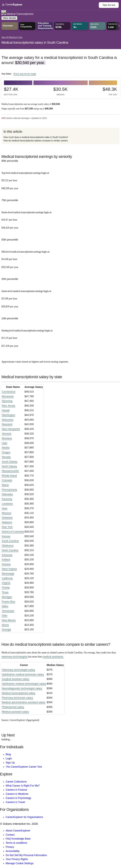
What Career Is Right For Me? (23, 786)
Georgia (6, 629)
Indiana (6, 560)
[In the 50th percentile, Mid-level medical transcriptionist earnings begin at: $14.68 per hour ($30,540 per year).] (60, 257)
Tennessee (8, 611)
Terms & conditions (16, 843)
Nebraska (7, 494)
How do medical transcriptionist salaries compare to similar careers (36, 141)
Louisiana (7, 504)
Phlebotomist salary (13, 707)
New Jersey (9, 406)
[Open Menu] (51, 5)
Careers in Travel (15, 802)
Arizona (6, 564)
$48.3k (110, 91)
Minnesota (8, 396)
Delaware (7, 518)
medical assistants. (53, 657)
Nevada (6, 457)
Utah (5, 443)
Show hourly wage (25, 74)
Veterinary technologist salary (18, 670)
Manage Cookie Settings (20, 863)
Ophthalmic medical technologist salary (24, 684)
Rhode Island (9, 476)
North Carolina (10, 550)
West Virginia (9, 569)
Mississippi (8, 574)
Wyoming (7, 401)
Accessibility (13, 851)
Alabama (7, 522)
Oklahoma (8, 546)
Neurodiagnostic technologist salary (22, 688)
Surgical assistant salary (16, 679)
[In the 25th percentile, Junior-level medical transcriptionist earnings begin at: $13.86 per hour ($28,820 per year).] (60, 297)
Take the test (109, 5)
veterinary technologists (15, 657)
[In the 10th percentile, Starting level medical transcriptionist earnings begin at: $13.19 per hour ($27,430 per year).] (60, 336)
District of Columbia (13, 532)
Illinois (5, 625)
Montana (7, 438)
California (7, 578)
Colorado (7, 480)
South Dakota (10, 462)
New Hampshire (11, 429)
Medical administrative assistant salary (24, 702)
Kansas (6, 536)
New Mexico (9, 620)
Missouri (7, 513)
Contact (10, 835)
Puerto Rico (9, 602)
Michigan (7, 597)
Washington (9, 415)
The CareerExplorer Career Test (24, 767)
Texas (5, 592)
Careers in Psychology (18, 798)
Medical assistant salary (15, 712)
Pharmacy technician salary (17, 698)
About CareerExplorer (18, 831)
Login (9, 758)
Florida (6, 588)
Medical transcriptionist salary (19, 693)
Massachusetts (10, 471)
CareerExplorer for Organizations (24, 817)
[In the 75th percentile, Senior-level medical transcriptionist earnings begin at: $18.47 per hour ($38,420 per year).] (60, 218)
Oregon (6, 452)
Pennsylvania (9, 490)
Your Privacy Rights (17, 859)
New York (7, 527)
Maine (5, 485)
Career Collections (16, 782)
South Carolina (10, 541)
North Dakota (9, 466)
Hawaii (6, 410)
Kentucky (7, 499)
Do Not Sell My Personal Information (26, 855)
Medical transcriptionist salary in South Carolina (35, 42)
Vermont (7, 434)
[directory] (60, 136)
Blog (8, 754)
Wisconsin (8, 420)
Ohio (5, 616)
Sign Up (10, 763)
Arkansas (7, 555)
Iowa (5, 508)
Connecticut (9, 392)
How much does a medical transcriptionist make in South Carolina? (36, 137)
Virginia (6, 583)
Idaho (5, 606)
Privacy (10, 847)
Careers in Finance (16, 790)
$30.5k (60, 91)
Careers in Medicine (17, 794)
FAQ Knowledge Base (18, 839)
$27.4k (11, 91)
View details (9, 18)
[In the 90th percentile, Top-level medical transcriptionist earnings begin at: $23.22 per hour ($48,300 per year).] (60, 179)
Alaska (6, 448)
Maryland (7, 424)
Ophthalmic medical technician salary (23, 674)
